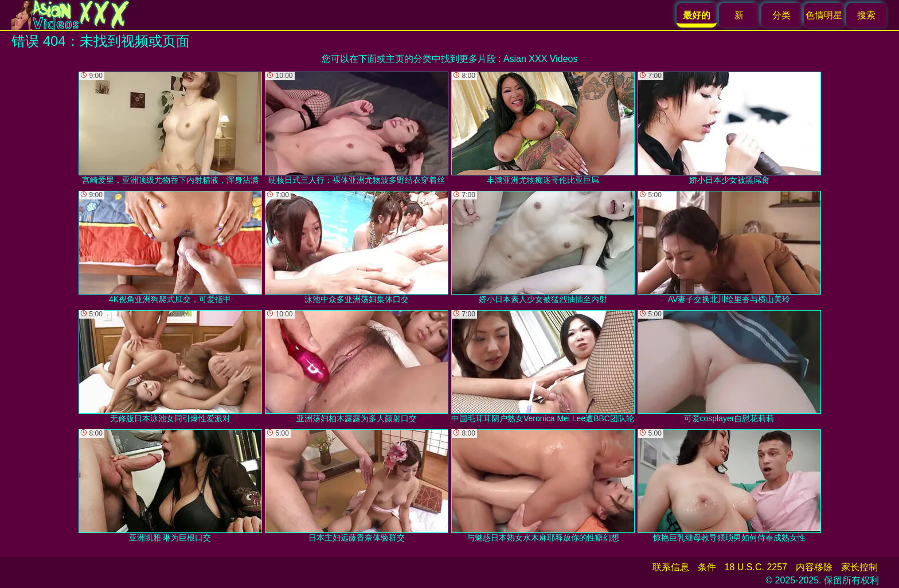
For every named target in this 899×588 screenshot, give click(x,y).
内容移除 (814, 567)
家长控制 (859, 567)
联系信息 (671, 567)
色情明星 (824, 15)
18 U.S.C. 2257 (756, 567)
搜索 (866, 15)
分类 (781, 15)
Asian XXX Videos (541, 59)
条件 (707, 567)
